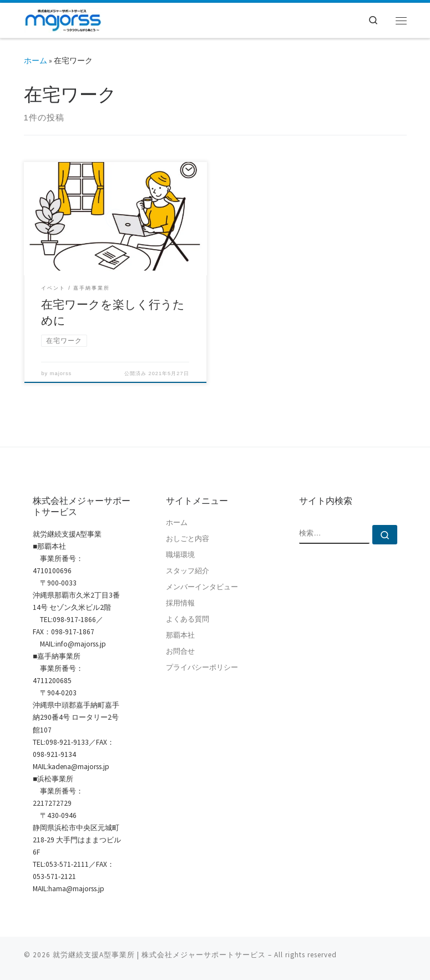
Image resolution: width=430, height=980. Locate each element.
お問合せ (180, 651)
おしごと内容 (188, 539)
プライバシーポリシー (202, 667)
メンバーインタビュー (202, 587)
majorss (61, 373)
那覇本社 (180, 635)
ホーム (36, 60)
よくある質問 (188, 619)
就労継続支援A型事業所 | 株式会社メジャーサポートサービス (159, 955)
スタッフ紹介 (188, 571)
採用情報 (180, 603)
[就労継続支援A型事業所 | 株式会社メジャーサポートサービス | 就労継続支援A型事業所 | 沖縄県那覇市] (63, 19)
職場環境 (180, 555)
